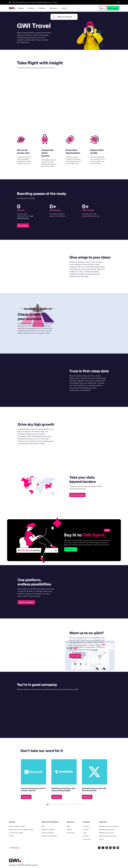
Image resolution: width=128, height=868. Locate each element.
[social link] (99, 848)
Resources (54, 8)
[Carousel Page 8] (63, 804)
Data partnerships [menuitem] (48, 833)
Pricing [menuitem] (64, 8)
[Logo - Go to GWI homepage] (15, 861)
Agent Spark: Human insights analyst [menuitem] (21, 830)
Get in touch (75, 656)
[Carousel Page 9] (66, 804)
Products (22, 8)
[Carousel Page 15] (81, 804)
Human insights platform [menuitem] (17, 826)
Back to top (14, 848)
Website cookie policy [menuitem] (106, 833)
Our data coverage (77, 495)
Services (32, 8)
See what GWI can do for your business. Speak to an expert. (35, 2)
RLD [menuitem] (43, 826)
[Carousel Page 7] (61, 804)
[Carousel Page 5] (55, 804)
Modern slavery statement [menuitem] (108, 836)
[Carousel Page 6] (58, 804)
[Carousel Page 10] (68, 804)
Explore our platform (26, 602)
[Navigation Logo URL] (12, 8)
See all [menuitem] (101, 839)
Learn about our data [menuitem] (16, 833)
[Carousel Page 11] (71, 804)
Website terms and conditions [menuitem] (109, 826)
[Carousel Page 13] (76, 804)
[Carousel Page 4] (53, 804)
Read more (26, 797)
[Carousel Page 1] (45, 804)
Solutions (43, 8)
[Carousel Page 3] (50, 804)
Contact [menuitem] (86, 836)
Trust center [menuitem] (87, 839)
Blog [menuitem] (68, 826)
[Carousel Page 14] (79, 804)
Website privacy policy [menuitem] (107, 830)
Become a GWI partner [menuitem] (49, 836)
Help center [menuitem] (71, 833)
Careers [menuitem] (86, 830)
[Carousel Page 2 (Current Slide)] (48, 804)
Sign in (102, 8)
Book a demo (113, 8)
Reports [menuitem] (70, 830)
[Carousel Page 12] (74, 804)
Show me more (71, 549)
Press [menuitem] (85, 833)
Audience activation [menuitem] (48, 830)
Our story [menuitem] (86, 826)
